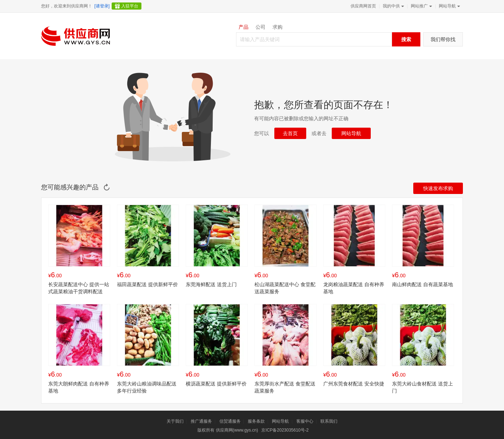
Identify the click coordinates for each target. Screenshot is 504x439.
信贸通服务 (230, 421)
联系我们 (329, 421)
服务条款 (256, 421)
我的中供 (393, 6)
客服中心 (305, 421)
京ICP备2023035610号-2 (285, 430)
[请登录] (102, 6)
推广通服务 (201, 421)
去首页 (290, 133)
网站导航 (449, 6)
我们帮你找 (443, 39)
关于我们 (175, 421)
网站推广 (421, 6)
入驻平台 (130, 6)
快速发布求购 (438, 188)
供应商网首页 (363, 6)
